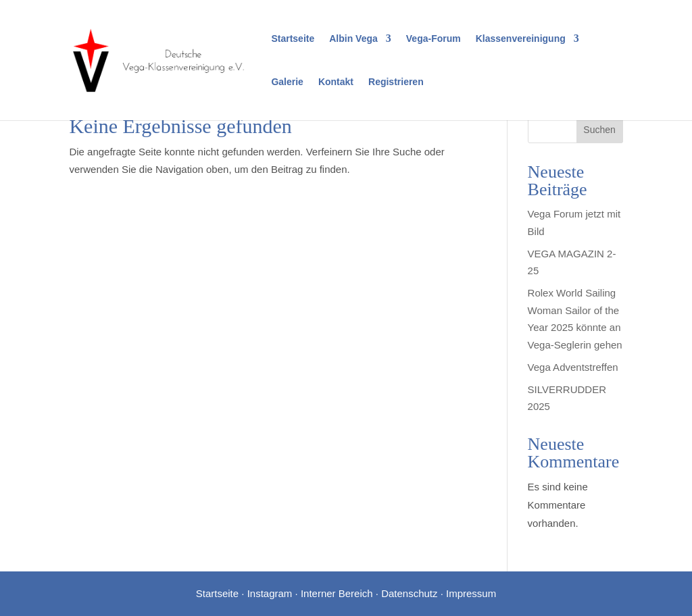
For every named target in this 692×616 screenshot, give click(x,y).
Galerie (287, 82)
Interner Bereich (337, 593)
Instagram (270, 593)
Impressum (471, 593)
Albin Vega (353, 39)
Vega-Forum (434, 39)
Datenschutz (409, 593)
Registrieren (396, 82)
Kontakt (336, 82)
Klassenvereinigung (521, 39)
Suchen (599, 130)
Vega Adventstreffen (573, 367)
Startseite (293, 39)
